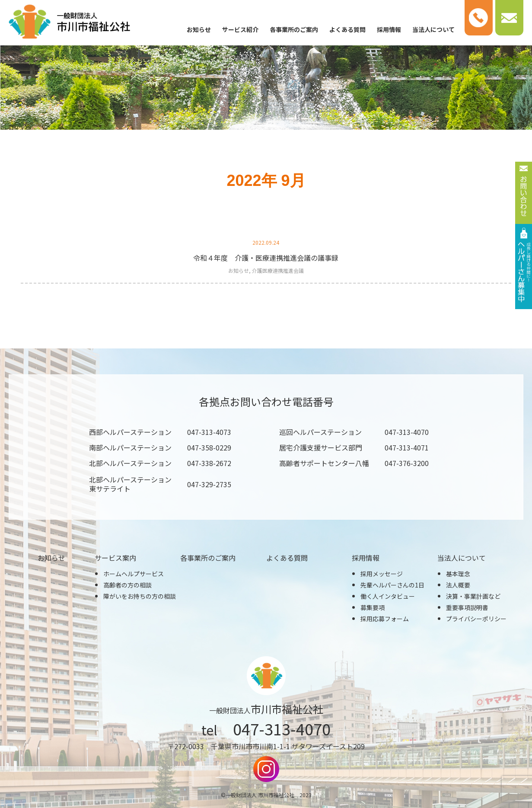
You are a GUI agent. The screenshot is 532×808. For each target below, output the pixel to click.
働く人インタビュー (388, 596)
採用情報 (389, 29)
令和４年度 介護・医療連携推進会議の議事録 (266, 258)
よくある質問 (347, 29)
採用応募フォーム (385, 619)
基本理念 (458, 574)
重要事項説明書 (467, 607)
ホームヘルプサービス (134, 574)
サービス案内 (115, 558)
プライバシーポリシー (476, 619)
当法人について (433, 29)
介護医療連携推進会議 (278, 270)
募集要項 (373, 607)
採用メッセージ (382, 574)
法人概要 (458, 585)
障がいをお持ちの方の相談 (140, 596)
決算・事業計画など (473, 596)
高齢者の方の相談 (127, 585)
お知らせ (199, 29)
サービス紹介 (240, 29)
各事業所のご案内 (294, 29)
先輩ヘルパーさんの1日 (392, 585)
